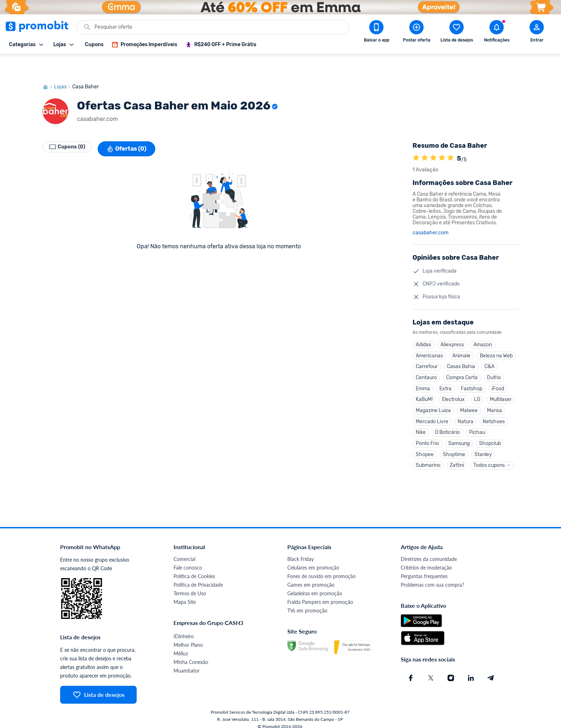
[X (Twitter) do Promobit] (431, 671)
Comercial (184, 552)
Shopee (425, 446)
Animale (461, 336)
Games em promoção (311, 578)
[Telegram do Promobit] (491, 671)
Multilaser (501, 385)
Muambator (187, 663)
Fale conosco (188, 560)
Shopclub (490, 433)
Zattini (457, 458)
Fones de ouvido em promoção (321, 569)
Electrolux (453, 385)
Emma (423, 373)
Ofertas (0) (134, 127)
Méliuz (181, 646)
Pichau (477, 421)
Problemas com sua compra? (432, 578)
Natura (465, 409)
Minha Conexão (191, 655)
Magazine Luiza (433, 397)
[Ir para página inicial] (48, 65)
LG (477, 385)
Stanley (483, 446)
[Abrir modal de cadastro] (537, 33)
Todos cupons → (492, 458)
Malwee (469, 397)
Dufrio (494, 360)
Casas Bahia (461, 348)
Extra (445, 373)
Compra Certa (462, 360)
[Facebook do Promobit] (411, 671)
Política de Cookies (194, 569)
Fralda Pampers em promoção (320, 595)
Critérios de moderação (426, 560)
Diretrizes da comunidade (429, 552)
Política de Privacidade (198, 578)
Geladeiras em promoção (315, 586)
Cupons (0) (71, 127)
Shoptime (454, 446)
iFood (498, 373)
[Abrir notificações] (497, 33)
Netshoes (494, 409)
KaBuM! (424, 385)
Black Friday (301, 552)
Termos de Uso (190, 586)
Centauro (426, 360)
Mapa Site (185, 595)
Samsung (459, 433)
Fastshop (472, 373)
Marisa (494, 397)
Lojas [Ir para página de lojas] (63, 65)
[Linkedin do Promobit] (471, 671)
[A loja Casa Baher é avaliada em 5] (416, 137)
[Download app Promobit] (376, 33)
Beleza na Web (496, 336)
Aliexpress (452, 324)
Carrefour (427, 348)
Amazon (483, 324)
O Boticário (447, 421)
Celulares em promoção (313, 560)
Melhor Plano (188, 638)
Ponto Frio (427, 433)
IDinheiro (184, 629)
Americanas (429, 336)
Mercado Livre (432, 409)
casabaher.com (430, 211)
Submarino (428, 458)
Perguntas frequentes (424, 569)
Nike (421, 421)
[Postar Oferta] (416, 33)
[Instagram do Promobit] (451, 671)
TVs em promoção (307, 603)
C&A (489, 348)
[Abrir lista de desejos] (457, 33)
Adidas (423, 324)
